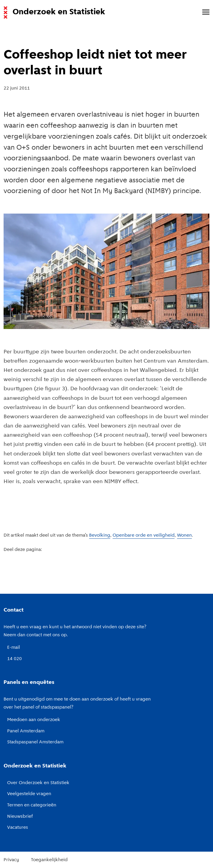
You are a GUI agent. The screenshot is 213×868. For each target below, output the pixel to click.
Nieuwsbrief (20, 817)
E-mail (14, 648)
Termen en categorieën (32, 805)
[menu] (203, 12)
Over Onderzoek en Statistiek (38, 783)
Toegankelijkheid (49, 860)
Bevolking (100, 535)
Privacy (11, 860)
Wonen (184, 535)
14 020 (14, 659)
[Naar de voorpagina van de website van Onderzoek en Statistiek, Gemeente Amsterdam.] (103, 12)
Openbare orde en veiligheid (144, 535)
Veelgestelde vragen (29, 794)
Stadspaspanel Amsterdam (35, 742)
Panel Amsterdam (26, 731)
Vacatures (18, 828)
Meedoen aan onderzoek (34, 720)
